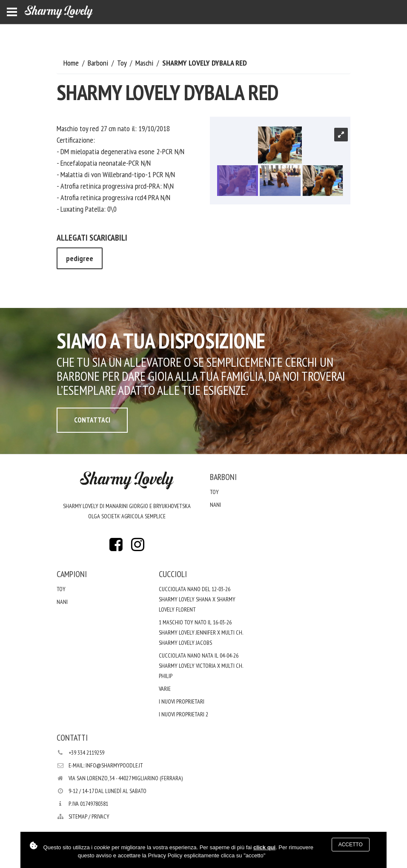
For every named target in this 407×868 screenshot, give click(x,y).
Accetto (351, 845)
